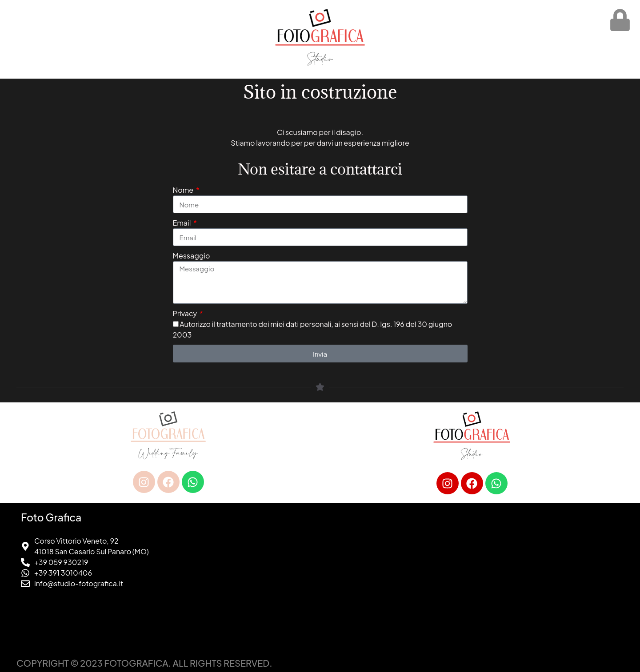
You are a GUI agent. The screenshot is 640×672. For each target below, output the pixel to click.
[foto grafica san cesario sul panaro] (472, 579)
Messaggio (192, 256)
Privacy (186, 313)
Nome (184, 190)
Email (183, 223)
